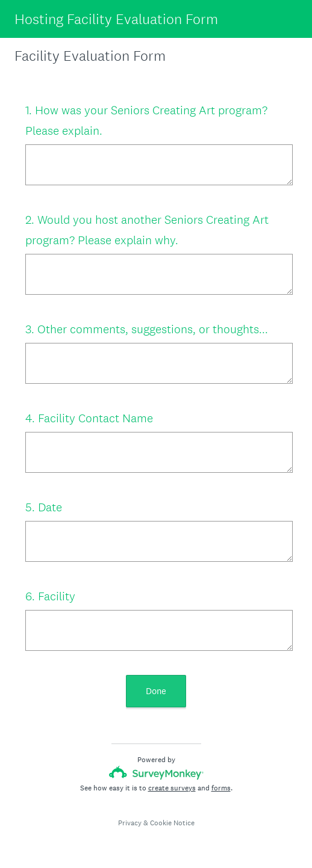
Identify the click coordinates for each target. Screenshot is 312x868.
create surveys (172, 788)
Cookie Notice (172, 823)
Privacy (130, 823)
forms (221, 788)
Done (156, 691)
